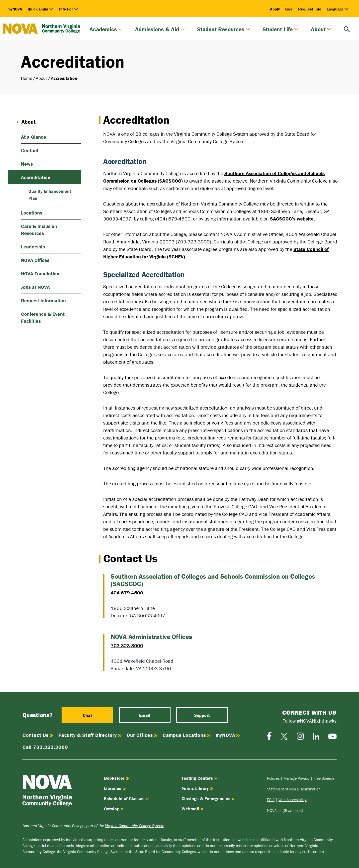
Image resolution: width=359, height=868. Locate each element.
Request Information (43, 300)
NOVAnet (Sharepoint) (285, 810)
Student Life (280, 29)
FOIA (271, 800)
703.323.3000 (127, 645)
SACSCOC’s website (292, 219)
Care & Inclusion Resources (39, 230)
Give (289, 9)
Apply (275, 9)
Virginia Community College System (135, 826)
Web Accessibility (293, 800)
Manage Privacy (296, 778)
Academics (106, 29)
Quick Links (41, 9)
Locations (32, 213)
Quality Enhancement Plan (50, 195)
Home (27, 78)
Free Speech (324, 778)
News (27, 164)
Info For (69, 9)
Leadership (33, 247)
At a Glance (34, 137)
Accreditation (36, 177)
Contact (30, 150)
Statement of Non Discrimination (294, 789)
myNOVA (15, 9)
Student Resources (224, 29)
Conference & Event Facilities (43, 317)
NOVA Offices (35, 260)
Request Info (310, 9)
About (321, 29)
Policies (273, 778)
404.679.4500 (127, 593)
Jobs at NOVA (35, 287)
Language (338, 9)
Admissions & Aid (160, 29)
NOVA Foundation (40, 273)
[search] (347, 29)
